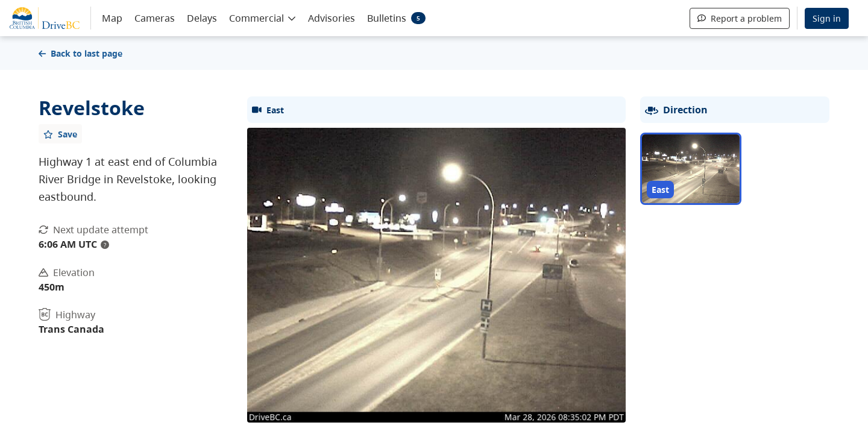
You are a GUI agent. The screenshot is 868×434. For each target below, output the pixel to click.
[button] (263, 17)
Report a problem (740, 18)
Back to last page (80, 53)
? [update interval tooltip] (105, 245)
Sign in (827, 18)
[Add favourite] (60, 134)
